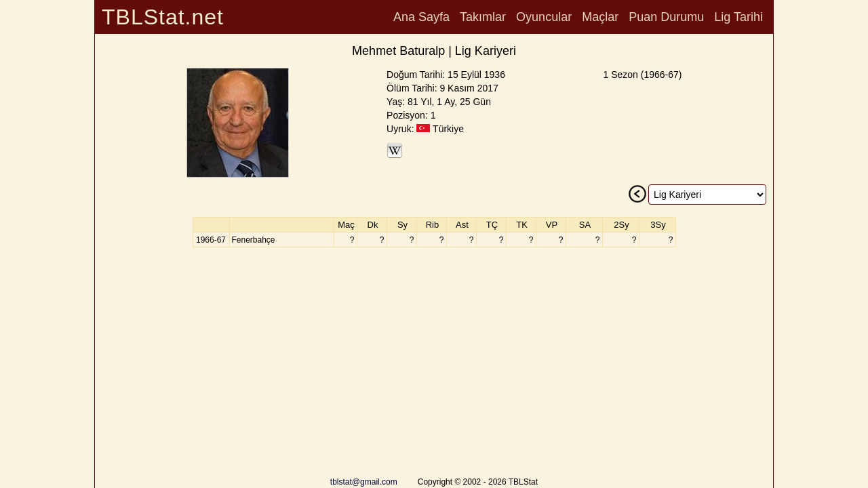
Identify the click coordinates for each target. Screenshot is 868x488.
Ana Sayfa (421, 17)
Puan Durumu (666, 17)
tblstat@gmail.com (364, 482)
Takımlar (483, 17)
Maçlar (600, 17)
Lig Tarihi (738, 17)
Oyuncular (544, 17)
